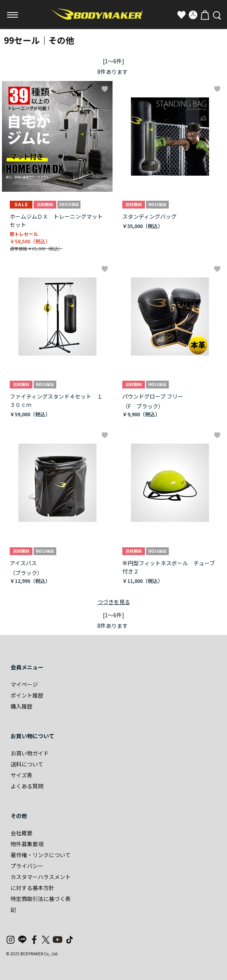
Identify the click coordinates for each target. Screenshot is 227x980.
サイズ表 (21, 775)
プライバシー (27, 866)
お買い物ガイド (30, 753)
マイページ (24, 684)
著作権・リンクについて (41, 855)
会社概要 (21, 833)
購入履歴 (21, 706)
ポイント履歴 (27, 695)
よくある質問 (27, 786)
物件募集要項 (27, 844)
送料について (27, 764)
